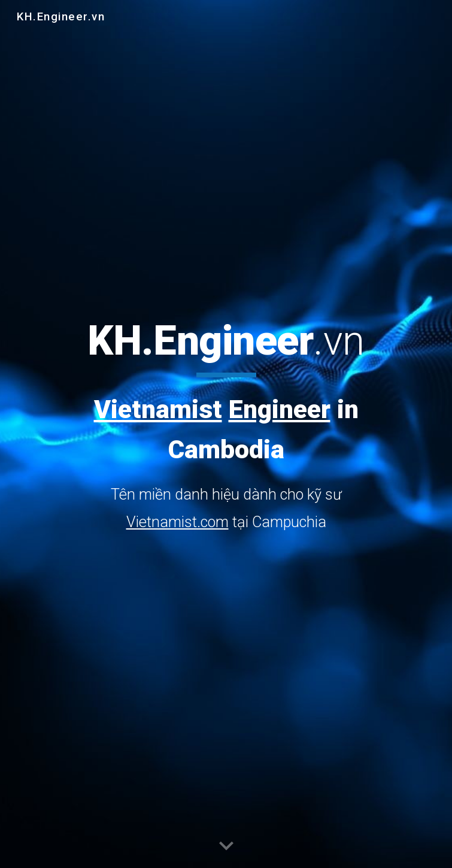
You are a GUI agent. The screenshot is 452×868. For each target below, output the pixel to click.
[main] (226, 426)
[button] (226, 846)
